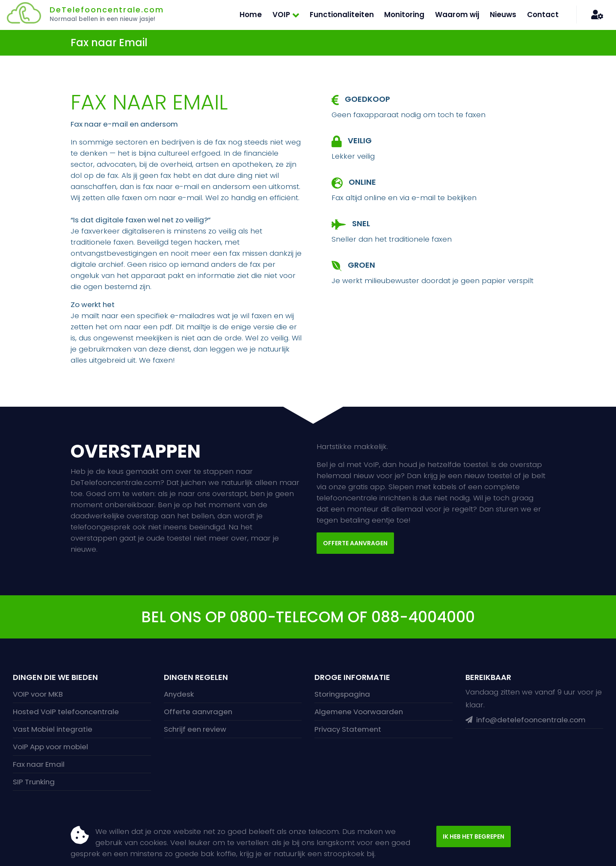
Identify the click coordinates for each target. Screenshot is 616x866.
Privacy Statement (348, 729)
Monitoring (404, 15)
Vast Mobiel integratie (53, 729)
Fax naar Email (39, 764)
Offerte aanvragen (355, 543)
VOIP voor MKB (38, 694)
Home (251, 15)
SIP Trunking (34, 782)
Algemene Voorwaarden (359, 712)
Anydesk (179, 694)
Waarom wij (457, 15)
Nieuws (503, 15)
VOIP (281, 15)
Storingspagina (342, 694)
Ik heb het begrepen (474, 836)
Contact (543, 15)
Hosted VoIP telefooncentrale (66, 712)
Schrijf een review (195, 729)
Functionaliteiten (342, 15)
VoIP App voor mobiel (50, 747)
